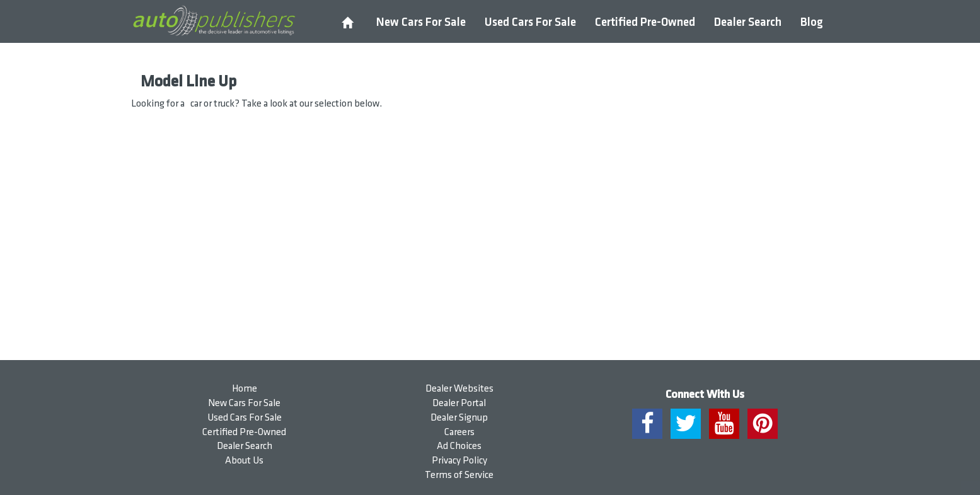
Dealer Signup (459, 418)
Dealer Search (748, 22)
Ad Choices (459, 446)
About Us (244, 461)
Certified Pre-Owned (645, 22)
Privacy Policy (459, 461)
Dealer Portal (459, 403)
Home (245, 389)
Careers (459, 432)
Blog (812, 22)
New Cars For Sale (421, 22)
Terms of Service (459, 475)
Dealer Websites (459, 389)
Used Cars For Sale (530, 22)
